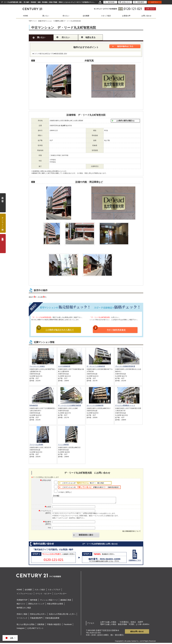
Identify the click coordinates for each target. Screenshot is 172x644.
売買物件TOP (22, 601)
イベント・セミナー (43, 595)
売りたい (66, 16)
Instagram (21, 629)
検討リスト (21, 605)
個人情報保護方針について (132, 532)
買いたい (46, 16)
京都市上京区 (59, 21)
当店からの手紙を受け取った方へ (62, 615)
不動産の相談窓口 (54, 626)
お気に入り (125, 2)
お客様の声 (126, 16)
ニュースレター (60, 595)
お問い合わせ (150, 9)
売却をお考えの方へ (38, 615)
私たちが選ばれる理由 (26, 626)
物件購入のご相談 (24, 609)
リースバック (22, 619)
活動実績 (41, 626)
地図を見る (90, 37)
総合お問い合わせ (137, 633)
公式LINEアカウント (35, 629)
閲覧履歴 (139, 2)
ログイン (155, 2)
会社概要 (86, 16)
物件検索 (34, 601)
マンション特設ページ (49, 601)
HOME (26, 16)
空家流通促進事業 (52, 619)
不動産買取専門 (36, 619)
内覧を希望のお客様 (55, 605)
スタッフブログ (54, 591)
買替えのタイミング (36, 605)
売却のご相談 (22, 615)
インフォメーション (25, 595)
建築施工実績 (66, 601)
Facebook (68, 626)
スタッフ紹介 (106, 16)
